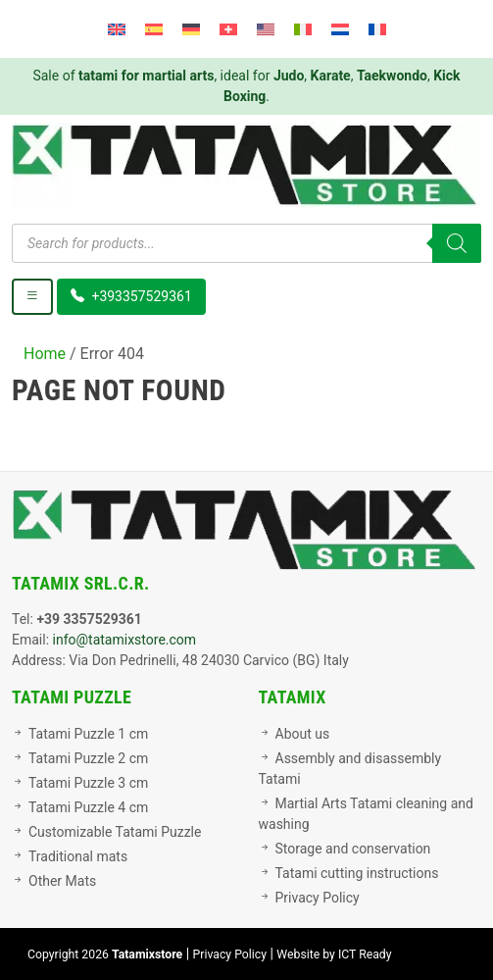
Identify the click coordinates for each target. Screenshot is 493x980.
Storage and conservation (353, 849)
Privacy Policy (318, 898)
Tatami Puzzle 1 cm (88, 734)
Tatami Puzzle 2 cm (88, 758)
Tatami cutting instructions (357, 873)
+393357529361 (131, 296)
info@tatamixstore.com (125, 640)
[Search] (457, 243)
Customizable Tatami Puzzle (115, 832)
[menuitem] (117, 29)
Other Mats (62, 881)
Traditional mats (78, 856)
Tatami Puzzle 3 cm (88, 783)
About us (303, 734)
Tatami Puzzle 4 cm (88, 807)
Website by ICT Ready (334, 954)
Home (45, 354)
